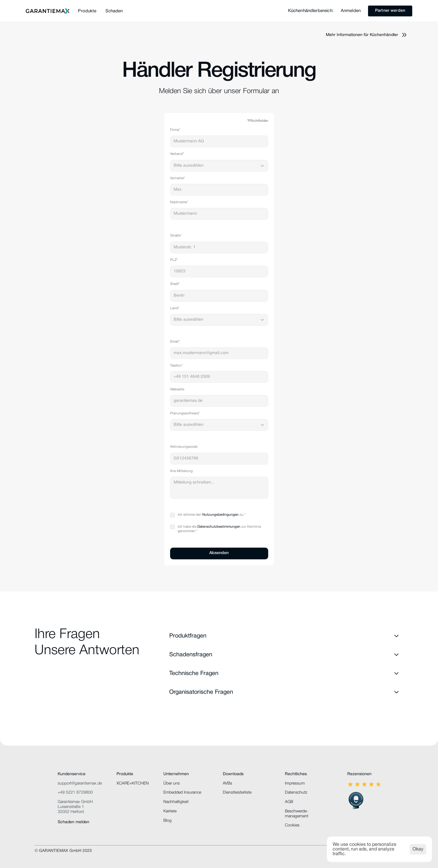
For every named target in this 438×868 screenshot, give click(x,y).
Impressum (295, 784)
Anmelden (351, 11)
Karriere (170, 811)
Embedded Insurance (182, 793)
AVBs (227, 784)
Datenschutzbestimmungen (219, 527)
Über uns (172, 784)
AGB (289, 802)
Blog (167, 821)
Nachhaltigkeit (176, 802)
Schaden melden (73, 822)
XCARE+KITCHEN (133, 784)
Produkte (87, 11)
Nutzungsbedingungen (220, 515)
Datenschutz (296, 793)
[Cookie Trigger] (292, 826)
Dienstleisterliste (237, 793)
